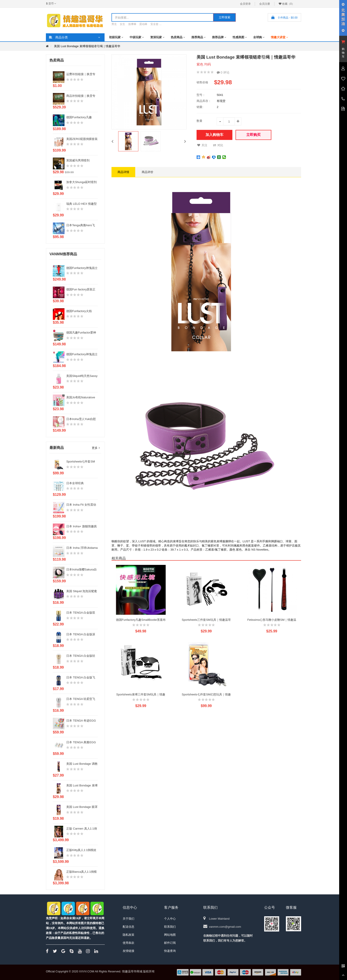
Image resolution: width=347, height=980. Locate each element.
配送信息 (129, 927)
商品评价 (148, 172)
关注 (202, 145)
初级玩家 (115, 37)
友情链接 (129, 951)
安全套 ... (156, 24)
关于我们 (129, 919)
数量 (199, 121)
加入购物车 (214, 135)
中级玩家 (135, 37)
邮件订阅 (170, 943)
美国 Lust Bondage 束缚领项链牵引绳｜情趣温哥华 (87, 46)
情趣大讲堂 (278, 37)
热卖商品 (177, 37)
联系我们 (170, 927)
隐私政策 (129, 935)
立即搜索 (225, 17)
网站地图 (170, 935)
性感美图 (238, 37)
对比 (218, 145)
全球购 (258, 37)
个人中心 (170, 919)
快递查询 (170, 951)
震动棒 (143, 24)
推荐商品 (197, 37)
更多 (95, 448)
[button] (112, 141)
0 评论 (223, 72)
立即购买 (253, 135)
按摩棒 (132, 24)
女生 (122, 24)
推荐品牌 (218, 37)
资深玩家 (156, 37)
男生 (114, 24)
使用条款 (129, 943)
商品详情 (123, 172)
